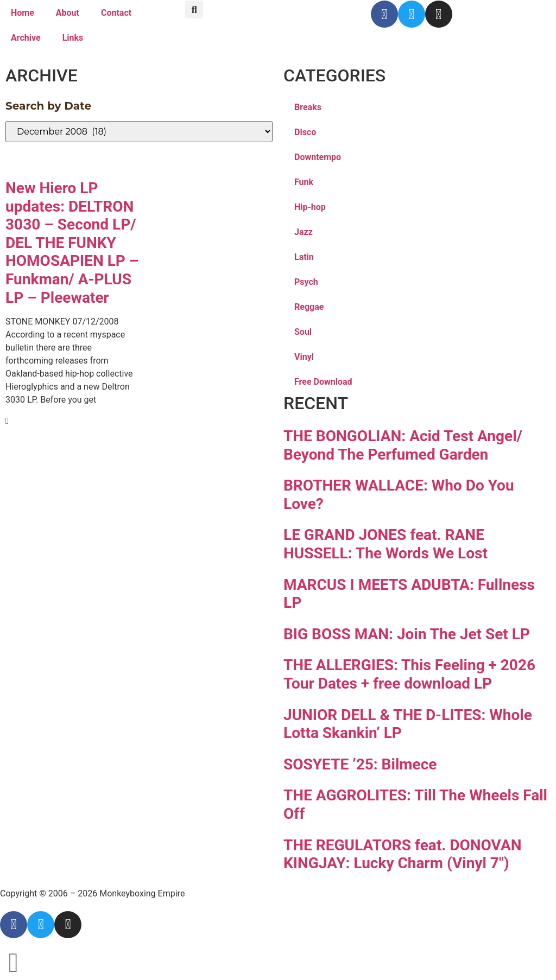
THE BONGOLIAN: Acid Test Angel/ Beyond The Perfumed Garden (403, 445)
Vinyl (304, 357)
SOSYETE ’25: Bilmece (360, 764)
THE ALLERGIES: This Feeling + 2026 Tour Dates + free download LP (409, 674)
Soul (303, 332)
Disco (305, 132)
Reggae (309, 307)
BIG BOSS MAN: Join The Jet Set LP (407, 634)
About (68, 13)
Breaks (308, 107)
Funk (304, 182)
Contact (116, 13)
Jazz (304, 232)
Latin (304, 257)
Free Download (323, 382)
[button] (194, 9)
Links (73, 38)
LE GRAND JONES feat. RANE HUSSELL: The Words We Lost (386, 544)
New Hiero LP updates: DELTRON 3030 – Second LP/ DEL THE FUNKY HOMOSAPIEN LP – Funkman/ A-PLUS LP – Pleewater (72, 243)
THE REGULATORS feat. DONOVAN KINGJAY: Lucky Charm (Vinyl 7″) (402, 854)
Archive (26, 38)
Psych (306, 282)
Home (23, 13)
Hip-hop (310, 207)
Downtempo (318, 157)
